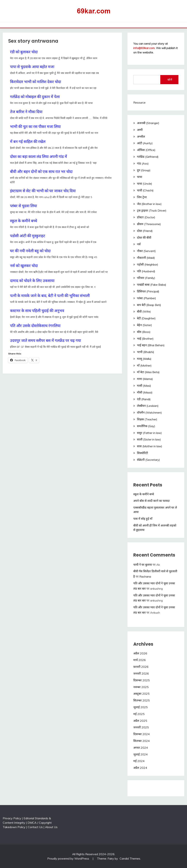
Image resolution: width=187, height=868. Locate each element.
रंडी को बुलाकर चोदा (24, 52)
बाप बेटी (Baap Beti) (149, 305)
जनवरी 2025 (141, 727)
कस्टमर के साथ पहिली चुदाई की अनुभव (37, 311)
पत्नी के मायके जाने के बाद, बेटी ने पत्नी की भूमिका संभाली (50, 296)
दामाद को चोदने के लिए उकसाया (32, 281)
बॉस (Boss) (144, 332)
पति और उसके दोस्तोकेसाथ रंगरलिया (35, 326)
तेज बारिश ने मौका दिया (26, 112)
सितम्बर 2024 (142, 741)
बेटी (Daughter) (146, 318)
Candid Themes (130, 858)
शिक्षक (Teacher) (147, 419)
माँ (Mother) (144, 365)
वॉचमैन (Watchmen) (149, 412)
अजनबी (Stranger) (148, 123)
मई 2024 (139, 761)
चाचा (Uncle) (145, 184)
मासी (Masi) (144, 386)
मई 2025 (139, 714)
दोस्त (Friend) (145, 231)
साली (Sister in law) (149, 439)
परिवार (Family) (146, 278)
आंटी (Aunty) (145, 143)
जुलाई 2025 (141, 707)
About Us (51, 827)
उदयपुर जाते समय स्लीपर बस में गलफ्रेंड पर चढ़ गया (45, 340)
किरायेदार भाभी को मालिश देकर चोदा (36, 82)
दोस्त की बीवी (144, 238)
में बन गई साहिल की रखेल (28, 141)
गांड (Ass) (143, 163)
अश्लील (141, 137)
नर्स (139, 244)
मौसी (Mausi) (145, 392)
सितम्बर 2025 (142, 700)
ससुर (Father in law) (149, 433)
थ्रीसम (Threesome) (149, 224)
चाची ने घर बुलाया (143, 565)
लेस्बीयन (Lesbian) (148, 406)
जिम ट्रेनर (142, 197)
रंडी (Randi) (144, 399)
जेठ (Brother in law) (149, 204)
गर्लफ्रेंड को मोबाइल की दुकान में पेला (35, 97)
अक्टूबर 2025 (141, 694)
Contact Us (35, 827)
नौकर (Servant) (146, 251)
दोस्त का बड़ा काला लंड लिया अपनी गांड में (39, 156)
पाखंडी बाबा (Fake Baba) (152, 285)
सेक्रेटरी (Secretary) (148, 460)
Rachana (145, 576)
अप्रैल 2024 (140, 768)
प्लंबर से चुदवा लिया (23, 206)
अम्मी (140, 130)
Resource (139, 102)
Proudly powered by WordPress (69, 858)
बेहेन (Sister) (144, 325)
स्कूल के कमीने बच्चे (24, 221)
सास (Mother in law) (150, 446)
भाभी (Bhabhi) (146, 352)
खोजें (170, 80)
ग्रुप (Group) (144, 170)
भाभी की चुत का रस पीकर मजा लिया (35, 126)
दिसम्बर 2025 (142, 680)
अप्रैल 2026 (140, 653)
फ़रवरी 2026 (141, 667)
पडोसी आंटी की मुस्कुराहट (28, 236)
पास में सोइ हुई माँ (143, 519)
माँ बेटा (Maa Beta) (148, 372)
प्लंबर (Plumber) (146, 298)
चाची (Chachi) (145, 190)
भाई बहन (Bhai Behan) (151, 345)
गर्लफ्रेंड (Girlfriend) (148, 157)
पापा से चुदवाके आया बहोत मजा (32, 67)
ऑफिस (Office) (146, 150)
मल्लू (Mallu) (144, 359)
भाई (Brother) (145, 339)
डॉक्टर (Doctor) (146, 217)
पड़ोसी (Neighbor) (148, 264)
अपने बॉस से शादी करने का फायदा (151, 501)
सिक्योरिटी (142, 453)
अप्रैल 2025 (140, 721)
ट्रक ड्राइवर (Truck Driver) (152, 210)
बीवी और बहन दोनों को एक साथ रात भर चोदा (41, 171)
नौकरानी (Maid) (146, 258)
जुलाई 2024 (141, 754)
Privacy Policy (12, 818)
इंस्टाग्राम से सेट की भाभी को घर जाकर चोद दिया (43, 191)
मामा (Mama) (145, 379)
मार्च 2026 (140, 660)
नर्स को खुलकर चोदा (24, 266)
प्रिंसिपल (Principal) (148, 291)
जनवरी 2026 (141, 673)
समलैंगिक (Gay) (146, 426)
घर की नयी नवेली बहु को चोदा (30, 251)
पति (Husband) (146, 271)
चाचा (140, 177)
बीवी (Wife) (144, 311)
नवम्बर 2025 (141, 687)
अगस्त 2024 (141, 748)
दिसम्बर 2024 (142, 734)
